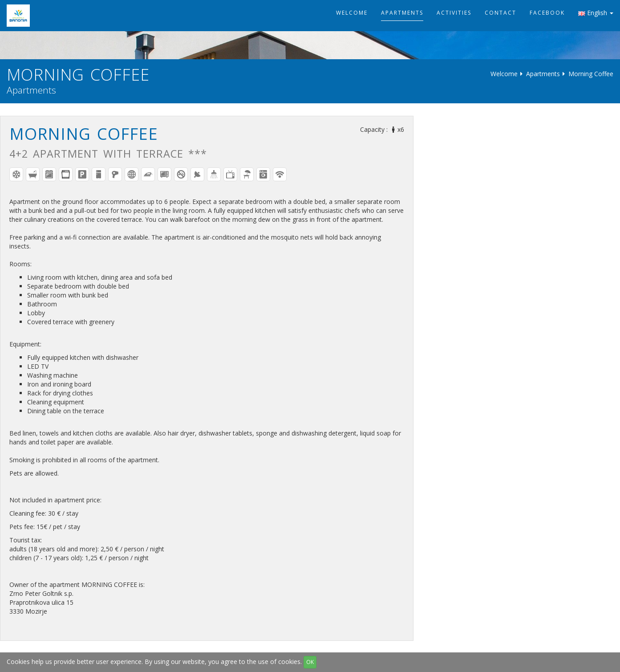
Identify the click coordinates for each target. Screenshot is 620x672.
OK (310, 662)
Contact (500, 13)
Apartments (402, 13)
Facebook (547, 13)
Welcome (352, 13)
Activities (454, 13)
